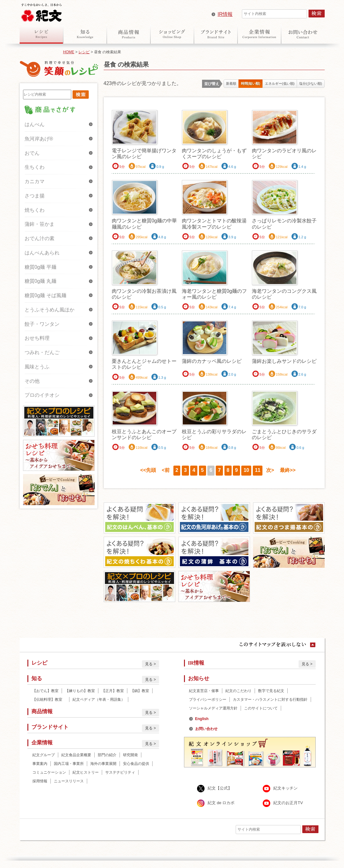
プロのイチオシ (42, 395)
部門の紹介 (107, 755)
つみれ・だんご (42, 352)
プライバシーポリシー (208, 700)
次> (270, 470)
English (202, 719)
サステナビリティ (120, 772)
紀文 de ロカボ (221, 803)
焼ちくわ (35, 210)
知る (85, 34)
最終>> (288, 470)
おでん (32, 153)
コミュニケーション (49, 772)
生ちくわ (35, 167)
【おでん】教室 (45, 691)
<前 (166, 470)
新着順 (231, 83)
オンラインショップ (172, 34)
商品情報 (129, 34)
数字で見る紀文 (271, 691)
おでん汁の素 (40, 238)
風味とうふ (37, 367)
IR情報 (225, 14)
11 (258, 470)
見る (149, 664)
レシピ (41, 34)
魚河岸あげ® (39, 139)
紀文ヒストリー (86, 772)
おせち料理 (37, 338)
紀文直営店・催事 (204, 691)
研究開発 (130, 755)
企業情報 (259, 34)
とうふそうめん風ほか (49, 310)
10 (246, 470)
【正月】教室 (113, 691)
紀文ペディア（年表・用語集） (99, 700)
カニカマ (35, 181)
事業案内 (40, 764)
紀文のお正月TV (288, 803)
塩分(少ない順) (311, 83)
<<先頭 (148, 470)
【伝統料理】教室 (49, 700)
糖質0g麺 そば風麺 (45, 295)
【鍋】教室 (140, 691)
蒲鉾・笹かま (40, 224)
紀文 (41, 11)
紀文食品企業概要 (76, 755)
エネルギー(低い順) (280, 83)
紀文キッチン (285, 788)
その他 (32, 381)
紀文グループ (44, 755)
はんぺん (35, 124)
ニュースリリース (69, 781)
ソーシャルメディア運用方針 (213, 708)
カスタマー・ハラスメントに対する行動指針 (270, 700)
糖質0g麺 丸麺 (40, 281)
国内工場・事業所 (69, 764)
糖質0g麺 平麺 (40, 267)
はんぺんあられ (42, 253)
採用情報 (40, 781)
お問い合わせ (303, 34)
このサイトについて (261, 708)
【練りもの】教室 (80, 691)
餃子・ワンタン (42, 324)
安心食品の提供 (136, 764)
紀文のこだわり (238, 691)
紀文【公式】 (220, 788)
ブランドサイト (216, 34)
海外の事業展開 (103, 764)
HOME (69, 52)
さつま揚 (35, 196)
